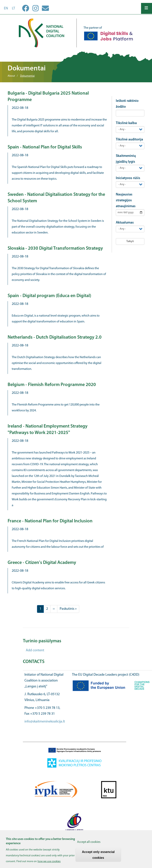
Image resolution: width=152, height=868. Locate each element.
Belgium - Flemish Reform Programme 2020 (52, 385)
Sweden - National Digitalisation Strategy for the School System (56, 198)
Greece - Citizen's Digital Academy (42, 563)
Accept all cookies (89, 844)
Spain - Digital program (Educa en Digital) (49, 296)
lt (13, 8)
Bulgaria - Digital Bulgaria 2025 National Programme (48, 97)
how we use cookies (49, 863)
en (6, 8)
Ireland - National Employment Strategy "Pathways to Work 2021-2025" (48, 430)
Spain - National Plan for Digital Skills (45, 147)
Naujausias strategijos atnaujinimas (126, 200)
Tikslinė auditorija (129, 140)
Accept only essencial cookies (98, 857)
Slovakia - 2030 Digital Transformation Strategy (55, 249)
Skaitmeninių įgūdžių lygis (126, 159)
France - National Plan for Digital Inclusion (50, 521)
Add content (35, 650)
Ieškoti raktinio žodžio (127, 104)
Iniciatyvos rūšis (128, 178)
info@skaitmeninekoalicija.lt (45, 722)
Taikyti (130, 241)
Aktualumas (125, 223)
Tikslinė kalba (126, 123)
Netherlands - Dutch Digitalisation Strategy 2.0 (55, 337)
